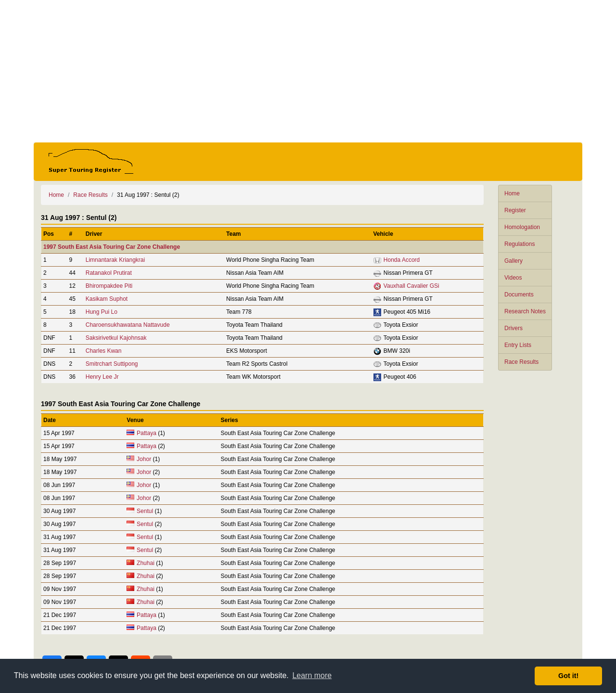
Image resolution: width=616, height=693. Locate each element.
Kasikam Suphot (107, 299)
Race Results (521, 362)
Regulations (520, 244)
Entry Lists (518, 345)
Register (515, 210)
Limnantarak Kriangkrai (115, 260)
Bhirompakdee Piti (109, 286)
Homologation (522, 227)
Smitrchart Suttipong (112, 364)
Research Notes (525, 311)
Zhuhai (146, 563)
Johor (144, 459)
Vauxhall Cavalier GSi (411, 286)
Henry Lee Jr (102, 377)
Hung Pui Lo (102, 312)
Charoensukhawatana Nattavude (128, 325)
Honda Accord (402, 260)
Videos (513, 278)
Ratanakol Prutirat (109, 273)
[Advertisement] (308, 71)
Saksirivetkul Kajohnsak (116, 338)
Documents (519, 295)
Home (512, 193)
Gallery (513, 261)
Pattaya (147, 433)
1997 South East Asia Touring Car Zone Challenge (112, 247)
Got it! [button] (568, 676)
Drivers (513, 328)
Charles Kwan (104, 351)
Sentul (145, 511)
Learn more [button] (312, 675)
